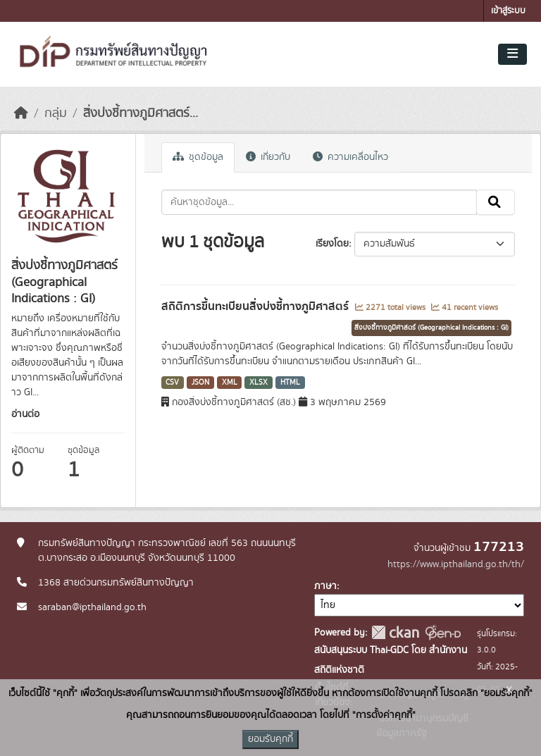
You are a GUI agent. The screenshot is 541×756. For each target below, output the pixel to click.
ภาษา (325, 586)
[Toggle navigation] (512, 54)
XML (230, 383)
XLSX (259, 383)
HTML (290, 383)
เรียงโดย (332, 244)
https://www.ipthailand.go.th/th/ (456, 564)
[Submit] (496, 202)
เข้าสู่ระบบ (508, 11)
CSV (172, 383)
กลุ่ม (56, 113)
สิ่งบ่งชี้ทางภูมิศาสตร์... (141, 113)
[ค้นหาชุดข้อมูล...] (319, 202)
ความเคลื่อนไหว (350, 157)
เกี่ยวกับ (268, 157)
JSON (200, 383)
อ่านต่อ (25, 414)
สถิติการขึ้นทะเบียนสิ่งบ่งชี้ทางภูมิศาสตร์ (256, 306)
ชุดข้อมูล (198, 157)
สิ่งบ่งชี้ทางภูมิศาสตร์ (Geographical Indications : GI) (431, 328)
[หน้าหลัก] (21, 113)
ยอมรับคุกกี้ (270, 739)
